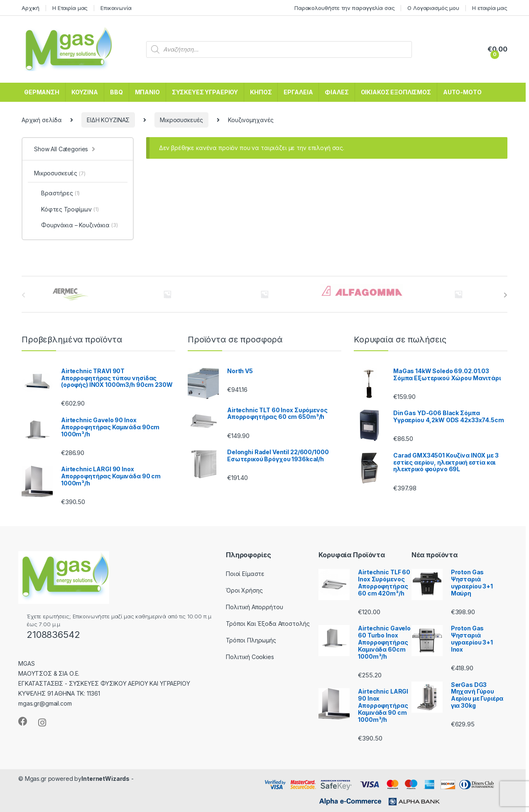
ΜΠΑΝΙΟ (147, 92)
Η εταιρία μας (490, 8)
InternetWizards (105, 779)
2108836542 (53, 635)
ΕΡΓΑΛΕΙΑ (298, 92)
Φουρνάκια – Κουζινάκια (76, 225)
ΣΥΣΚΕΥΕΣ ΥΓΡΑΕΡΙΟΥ (205, 92)
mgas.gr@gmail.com (45, 703)
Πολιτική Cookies (250, 657)
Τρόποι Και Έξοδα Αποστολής (268, 624)
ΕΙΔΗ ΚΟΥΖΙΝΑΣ (108, 120)
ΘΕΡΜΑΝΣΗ (42, 92)
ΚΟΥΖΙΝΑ (85, 92)
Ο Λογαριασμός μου (433, 8)
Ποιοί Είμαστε (245, 574)
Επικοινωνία (116, 8)
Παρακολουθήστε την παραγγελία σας (344, 8)
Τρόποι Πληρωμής (251, 640)
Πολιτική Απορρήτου (254, 607)
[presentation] (506, 295)
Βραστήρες (57, 193)
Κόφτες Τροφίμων (66, 209)
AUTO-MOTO (462, 92)
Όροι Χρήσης (244, 590)
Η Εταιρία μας (70, 8)
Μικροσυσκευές (181, 120)
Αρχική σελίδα (42, 120)
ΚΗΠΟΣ (261, 92)
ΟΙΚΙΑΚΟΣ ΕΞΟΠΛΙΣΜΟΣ (396, 92)
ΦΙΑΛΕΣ (337, 92)
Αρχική (31, 8)
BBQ (116, 92)
